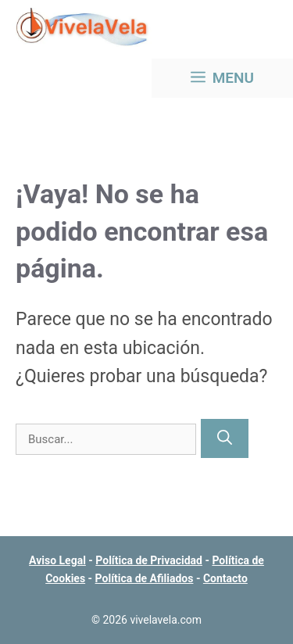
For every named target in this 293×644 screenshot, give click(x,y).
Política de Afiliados (145, 578)
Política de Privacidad (149, 560)
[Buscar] (225, 439)
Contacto (225, 578)
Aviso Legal (57, 560)
